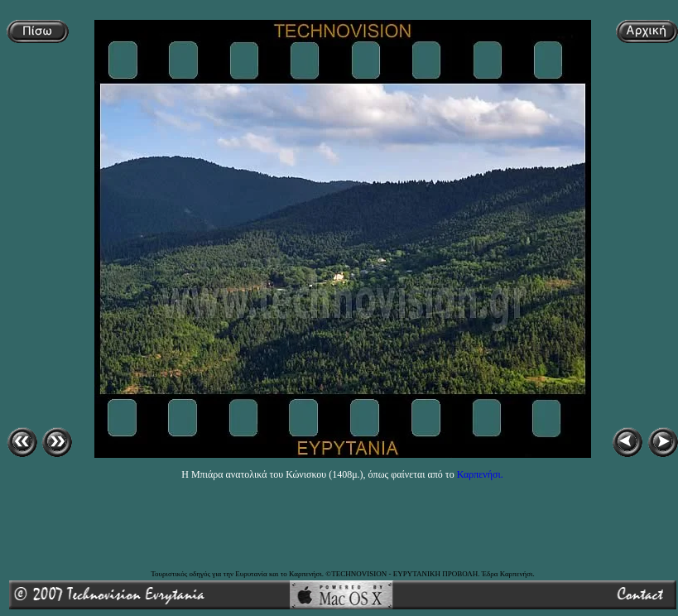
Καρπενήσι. (480, 474)
